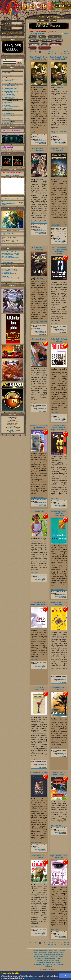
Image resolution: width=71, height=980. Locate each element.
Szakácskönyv (39, 842)
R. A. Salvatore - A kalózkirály (39, 249)
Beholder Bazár (44, 48)
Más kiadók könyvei (9, 87)
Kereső (67, 34)
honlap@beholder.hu (13, 419)
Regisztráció (38, 964)
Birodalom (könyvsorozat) (11, 258)
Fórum (51, 960)
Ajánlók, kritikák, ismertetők (12, 107)
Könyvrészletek (8, 108)
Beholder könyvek (9, 86)
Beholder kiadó (62, 223)
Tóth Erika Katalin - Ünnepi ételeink (59, 773)
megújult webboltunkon (41, 141)
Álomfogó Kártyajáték (51, 955)
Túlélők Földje (44, 951)
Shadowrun (45, 958)
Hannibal (6, 272)
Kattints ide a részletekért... (13, 175)
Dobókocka (34, 40)
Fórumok (6, 118)
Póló (44, 44)
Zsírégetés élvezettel (39, 339)
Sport (36, 403)
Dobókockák (7, 97)
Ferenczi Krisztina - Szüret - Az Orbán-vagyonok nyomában (59, 428)
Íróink (5, 104)
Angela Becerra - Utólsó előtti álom (59, 857)
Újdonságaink (8, 72)
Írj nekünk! (13, 432)
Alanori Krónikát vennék (11, 278)
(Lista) (16, 86)
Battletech (53, 958)
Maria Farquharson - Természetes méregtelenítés (59, 514)
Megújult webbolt (9, 273)
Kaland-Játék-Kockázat (10, 271)
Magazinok (7, 90)
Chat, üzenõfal (8, 102)
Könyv (42, 37)
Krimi (56, 324)
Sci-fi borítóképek (9, 113)
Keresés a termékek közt (11, 99)
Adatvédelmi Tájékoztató (7, 148)
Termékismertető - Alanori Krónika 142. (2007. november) (11, 252)
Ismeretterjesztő (39, 497)
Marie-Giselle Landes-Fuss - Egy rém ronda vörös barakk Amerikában (59, 251)
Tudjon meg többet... (32, 978)
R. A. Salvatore (40, 323)
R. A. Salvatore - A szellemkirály (39, 150)
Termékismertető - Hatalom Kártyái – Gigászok (11, 255)
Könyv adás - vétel (9, 269)
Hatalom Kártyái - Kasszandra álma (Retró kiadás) (9, 203)
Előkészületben (8, 74)
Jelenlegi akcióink (38, 34)
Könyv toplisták (8, 117)
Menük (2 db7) (55, 44)
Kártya (33, 37)
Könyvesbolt (54, 957)
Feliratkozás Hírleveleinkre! (12, 131)
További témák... (7, 281)
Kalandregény (58, 748)
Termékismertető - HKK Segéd (12, 259)
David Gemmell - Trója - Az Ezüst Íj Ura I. (59, 58)
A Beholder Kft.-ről (49, 964)
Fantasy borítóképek (10, 112)
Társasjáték (34, 44)
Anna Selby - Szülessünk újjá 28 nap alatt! (39, 427)
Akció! (33, 48)
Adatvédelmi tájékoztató (46, 32)
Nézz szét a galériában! (13, 245)
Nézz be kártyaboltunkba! (13, 199)
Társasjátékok (8, 96)
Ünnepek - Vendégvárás (39, 772)
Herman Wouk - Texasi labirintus (59, 603)
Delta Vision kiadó (41, 131)
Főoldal (35, 951)
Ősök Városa (53, 951)
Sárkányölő (43, 953)
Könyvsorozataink (42, 960)
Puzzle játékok (8, 93)
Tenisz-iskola (39, 512)
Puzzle (59, 40)
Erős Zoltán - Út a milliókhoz (39, 857)
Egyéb (56, 498)
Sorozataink (7, 105)
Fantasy (33, 132)
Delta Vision (39, 88)
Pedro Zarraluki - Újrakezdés (59, 688)
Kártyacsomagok (9, 88)
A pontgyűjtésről (8, 80)
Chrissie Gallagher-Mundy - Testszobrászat (39, 603)
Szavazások (7, 120)
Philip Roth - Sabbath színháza (59, 340)
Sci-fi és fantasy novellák (54, 962)
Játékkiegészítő (47, 40)
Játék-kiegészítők (9, 91)
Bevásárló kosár (8, 123)
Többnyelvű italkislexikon (39, 688)
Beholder (58, 180)
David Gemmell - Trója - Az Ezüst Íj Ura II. (39, 58)
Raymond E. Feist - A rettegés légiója (59, 150)
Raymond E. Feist (61, 224)
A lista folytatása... (7, 262)
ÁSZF (31, 32)
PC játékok (7, 94)
